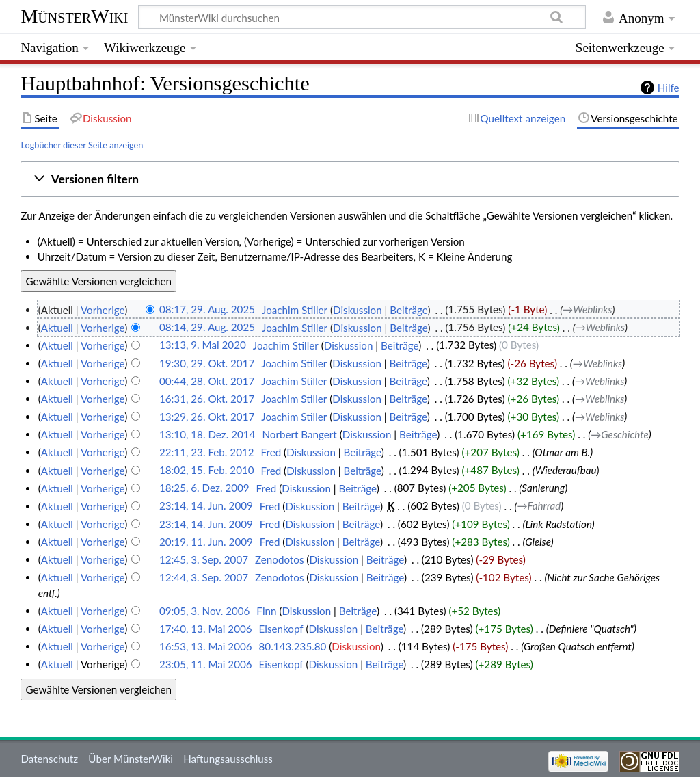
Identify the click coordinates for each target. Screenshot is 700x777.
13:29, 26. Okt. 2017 (207, 417)
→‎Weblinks (587, 310)
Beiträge (408, 310)
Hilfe (669, 88)
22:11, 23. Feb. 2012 (207, 452)
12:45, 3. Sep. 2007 (204, 559)
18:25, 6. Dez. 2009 (204, 488)
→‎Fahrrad (539, 506)
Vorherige (103, 310)
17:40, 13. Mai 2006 (206, 629)
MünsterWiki (74, 16)
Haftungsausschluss (228, 759)
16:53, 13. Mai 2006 (206, 646)
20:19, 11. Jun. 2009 (206, 542)
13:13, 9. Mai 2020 (203, 345)
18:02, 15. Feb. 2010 (207, 471)
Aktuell (57, 328)
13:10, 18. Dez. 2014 (207, 434)
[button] (350, 179)
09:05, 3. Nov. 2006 (204, 611)
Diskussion (358, 310)
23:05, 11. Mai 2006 (206, 664)
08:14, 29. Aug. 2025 (207, 328)
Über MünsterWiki (131, 759)
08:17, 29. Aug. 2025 (207, 310)
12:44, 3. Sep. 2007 (204, 577)
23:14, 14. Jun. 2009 (206, 506)
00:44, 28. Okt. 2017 (207, 381)
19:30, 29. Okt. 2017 (207, 363)
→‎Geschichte (620, 434)
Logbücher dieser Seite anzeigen (82, 145)
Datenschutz (49, 759)
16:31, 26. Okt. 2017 (207, 399)
